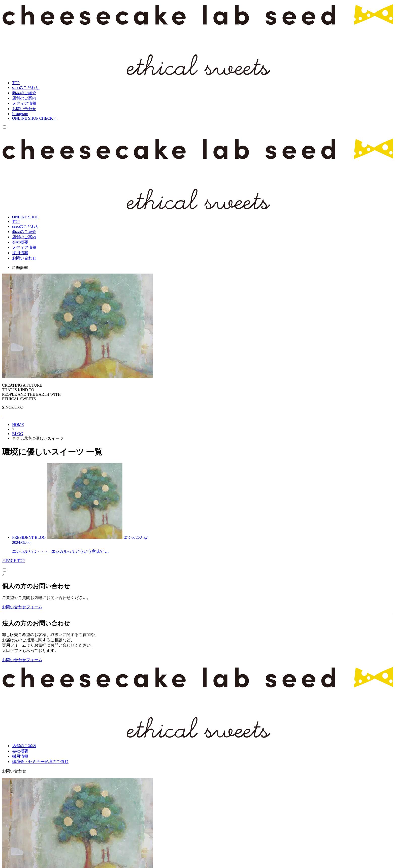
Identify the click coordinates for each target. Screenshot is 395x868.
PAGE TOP (13, 561)
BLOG (18, 434)
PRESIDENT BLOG (29, 537)
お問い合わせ (14, 771)
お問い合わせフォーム (22, 607)
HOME (18, 425)
